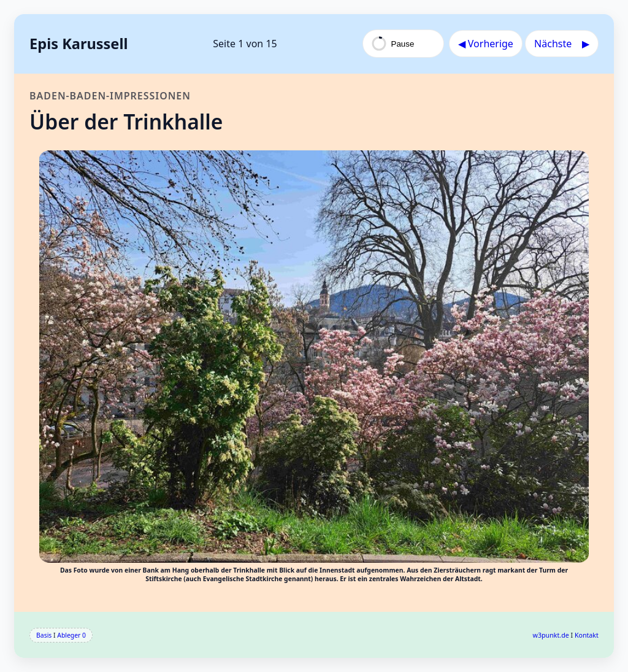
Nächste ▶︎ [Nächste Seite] (562, 44)
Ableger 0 (71, 635)
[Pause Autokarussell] (403, 44)
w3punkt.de (551, 635)
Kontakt (587, 635)
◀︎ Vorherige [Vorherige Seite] (486, 44)
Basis (44, 635)
